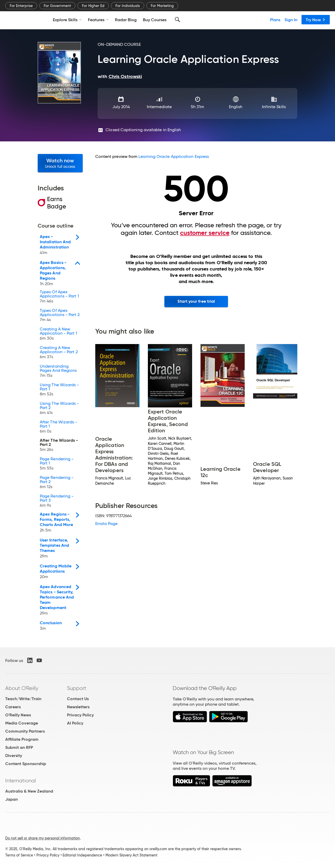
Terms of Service (19, 855)
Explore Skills (67, 20)
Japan (12, 799)
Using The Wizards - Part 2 (59, 409)
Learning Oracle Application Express (174, 156)
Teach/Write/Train (23, 699)
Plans (275, 20)
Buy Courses (155, 20)
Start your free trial (196, 301)
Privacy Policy (80, 715)
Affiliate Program (22, 739)
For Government (57, 6)
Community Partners (25, 731)
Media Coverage (22, 723)
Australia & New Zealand (29, 791)
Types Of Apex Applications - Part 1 (59, 297)
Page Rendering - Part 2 (57, 483)
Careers (13, 707)
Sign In (291, 20)
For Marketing (162, 6)
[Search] (177, 20)
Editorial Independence (82, 855)
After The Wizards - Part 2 (59, 446)
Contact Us (78, 699)
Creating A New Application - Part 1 (58, 334)
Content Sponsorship (26, 764)
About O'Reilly (22, 688)
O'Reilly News (18, 715)
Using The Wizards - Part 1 (59, 390)
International (21, 781)
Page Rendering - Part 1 (57, 464)
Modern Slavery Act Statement (131, 855)
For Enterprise (21, 6)
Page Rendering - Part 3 (57, 501)
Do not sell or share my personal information (43, 838)
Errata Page (107, 524)
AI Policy (75, 723)
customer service (205, 233)
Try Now (316, 20)
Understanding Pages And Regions (58, 371)
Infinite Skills (274, 107)
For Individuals (128, 6)
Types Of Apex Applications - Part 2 (60, 316)
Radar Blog (126, 20)
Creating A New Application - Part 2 (59, 353)
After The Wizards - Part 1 (59, 427)
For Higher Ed (93, 6)
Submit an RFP (19, 747)
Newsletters (78, 707)
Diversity (14, 756)
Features (98, 20)
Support (77, 688)
